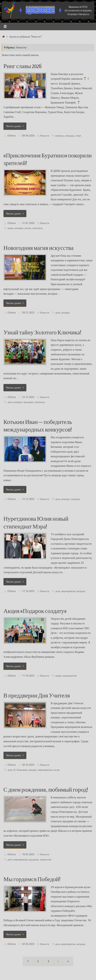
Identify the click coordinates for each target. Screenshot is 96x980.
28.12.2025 (28, 313)
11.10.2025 (28, 676)
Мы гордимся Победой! (32, 879)
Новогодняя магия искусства (38, 248)
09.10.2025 (28, 765)
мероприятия (68, 591)
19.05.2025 (28, 854)
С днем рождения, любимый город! (46, 790)
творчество (46, 860)
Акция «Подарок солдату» (35, 611)
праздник (28, 402)
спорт (78, 136)
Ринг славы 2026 (22, 66)
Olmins (12, 136)
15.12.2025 (28, 499)
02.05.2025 (28, 944)
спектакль (37, 228)
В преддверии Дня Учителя (37, 696)
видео (11, 228)
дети (58, 313)
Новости (45, 136)
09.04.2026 (28, 136)
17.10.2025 (28, 591)
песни (28, 228)
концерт (19, 228)
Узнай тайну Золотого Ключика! (42, 333)
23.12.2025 (28, 397)
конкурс (60, 136)
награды (69, 136)
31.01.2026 (28, 223)
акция (58, 676)
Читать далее (16, 126)
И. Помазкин (20, 770)
